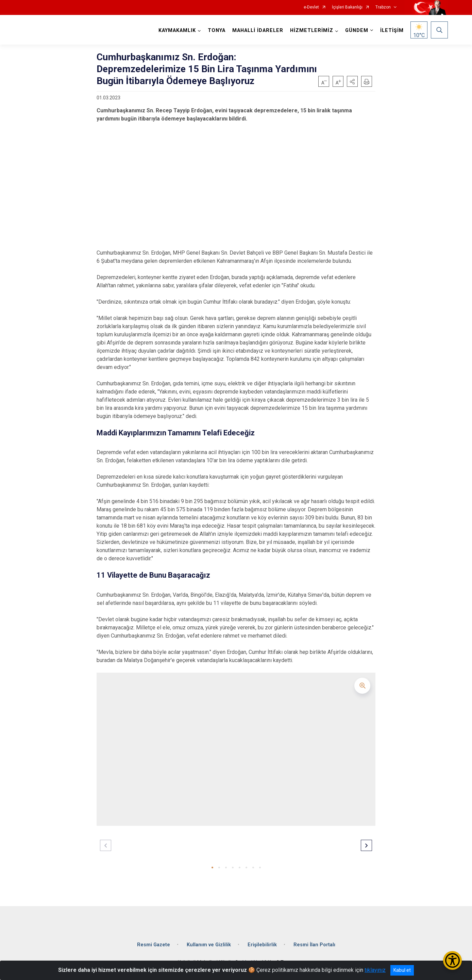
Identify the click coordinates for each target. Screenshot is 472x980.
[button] (352, 81)
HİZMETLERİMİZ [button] (312, 30)
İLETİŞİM (392, 30)
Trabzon (383, 7)
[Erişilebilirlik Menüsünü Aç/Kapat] (452, 960)
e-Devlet (311, 7)
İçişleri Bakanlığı (347, 7)
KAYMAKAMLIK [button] (177, 30)
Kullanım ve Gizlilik (209, 944)
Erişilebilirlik (262, 944)
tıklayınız (375, 970)
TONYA (217, 30)
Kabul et (402, 970)
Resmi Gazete (154, 944)
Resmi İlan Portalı (314, 944)
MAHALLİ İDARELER (258, 30)
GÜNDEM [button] (357, 30)
